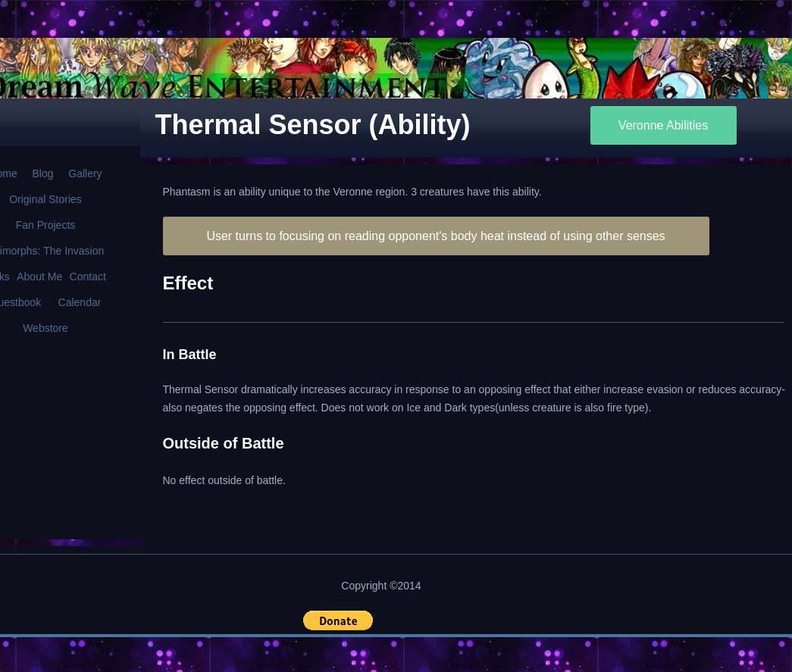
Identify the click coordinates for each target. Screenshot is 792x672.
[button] (338, 620)
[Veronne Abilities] (664, 125)
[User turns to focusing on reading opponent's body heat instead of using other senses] (436, 236)
